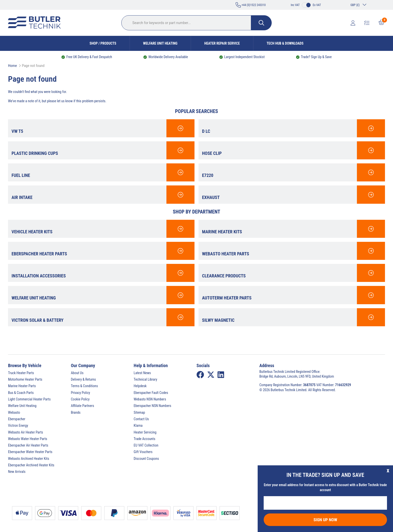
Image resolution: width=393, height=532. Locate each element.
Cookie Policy (80, 399)
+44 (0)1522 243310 (251, 5)
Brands (76, 412)
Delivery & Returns (83, 379)
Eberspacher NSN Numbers (152, 406)
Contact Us (141, 419)
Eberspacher (17, 419)
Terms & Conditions (84, 386)
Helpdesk (140, 386)
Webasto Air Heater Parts (26, 432)
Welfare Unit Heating (160, 43)
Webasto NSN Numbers (150, 399)
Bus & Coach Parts (21, 393)
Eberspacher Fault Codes (151, 393)
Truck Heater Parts (21, 373)
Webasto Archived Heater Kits (29, 459)
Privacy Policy (81, 393)
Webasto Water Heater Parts (28, 439)
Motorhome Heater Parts (25, 379)
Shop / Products (103, 43)
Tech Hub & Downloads (285, 43)
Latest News (142, 373)
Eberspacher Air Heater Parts (28, 445)
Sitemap (139, 412)
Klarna (138, 425)
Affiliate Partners (83, 406)
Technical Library (145, 379)
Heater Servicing (145, 432)
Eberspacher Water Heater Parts (30, 452)
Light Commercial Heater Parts (29, 399)
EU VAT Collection (146, 445)
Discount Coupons (146, 459)
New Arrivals (17, 472)
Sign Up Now (325, 520)
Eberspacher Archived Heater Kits (31, 465)
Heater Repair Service (222, 43)
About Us (77, 373)
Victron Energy (18, 425)
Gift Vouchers (143, 452)
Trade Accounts (144, 439)
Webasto (14, 412)
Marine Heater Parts (22, 386)
